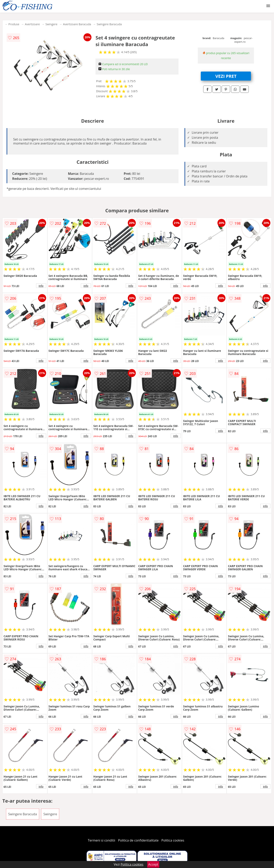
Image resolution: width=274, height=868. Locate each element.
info (41, 286)
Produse (14, 24)
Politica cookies (173, 840)
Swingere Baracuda (109, 24)
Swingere (51, 24)
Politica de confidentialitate (138, 840)
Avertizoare (32, 24)
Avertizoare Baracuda (77, 24)
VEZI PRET (226, 76)
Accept (153, 864)
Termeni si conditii (102, 840)
